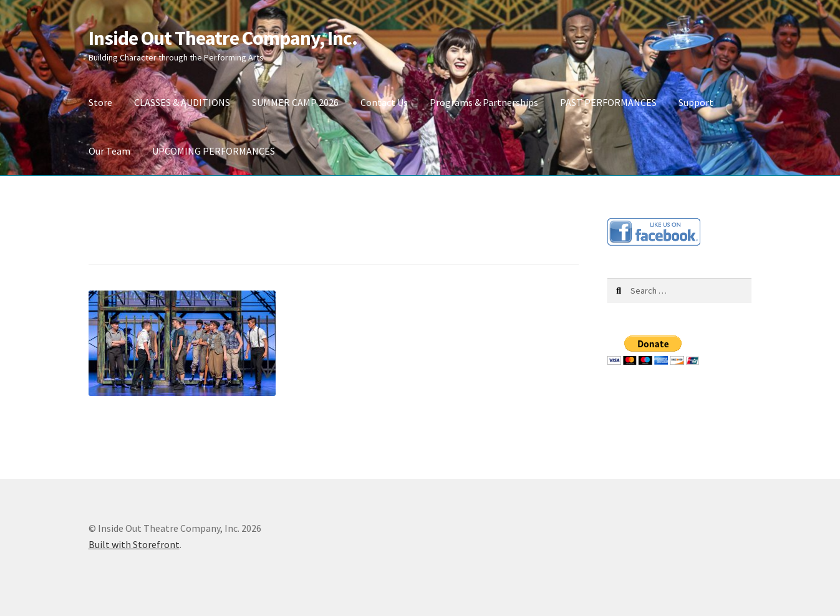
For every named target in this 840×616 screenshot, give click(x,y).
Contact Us (384, 102)
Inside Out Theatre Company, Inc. (223, 38)
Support (696, 102)
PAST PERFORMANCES (608, 102)
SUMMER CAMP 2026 (295, 102)
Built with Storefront (134, 544)
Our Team (109, 151)
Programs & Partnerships (484, 102)
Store (100, 102)
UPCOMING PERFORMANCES (214, 151)
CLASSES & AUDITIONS (182, 102)
